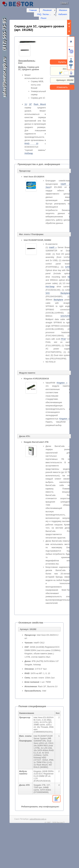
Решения (47, 10)
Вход (64, 3)
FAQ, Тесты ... (44, 14)
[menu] (48, 10)
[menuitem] (48, 10)
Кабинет (63, 14)
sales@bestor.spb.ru (38, 819)
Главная (33, 10)
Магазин (63, 10)
